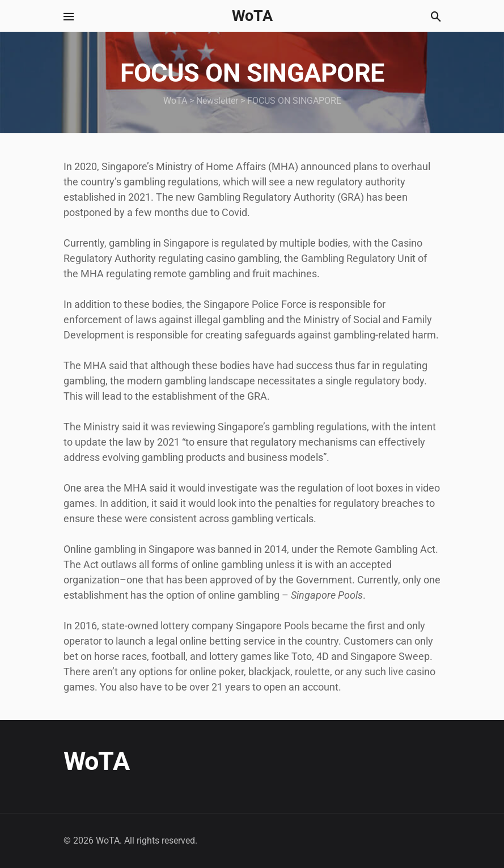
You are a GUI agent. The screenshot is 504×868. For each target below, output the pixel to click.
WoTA (252, 16)
